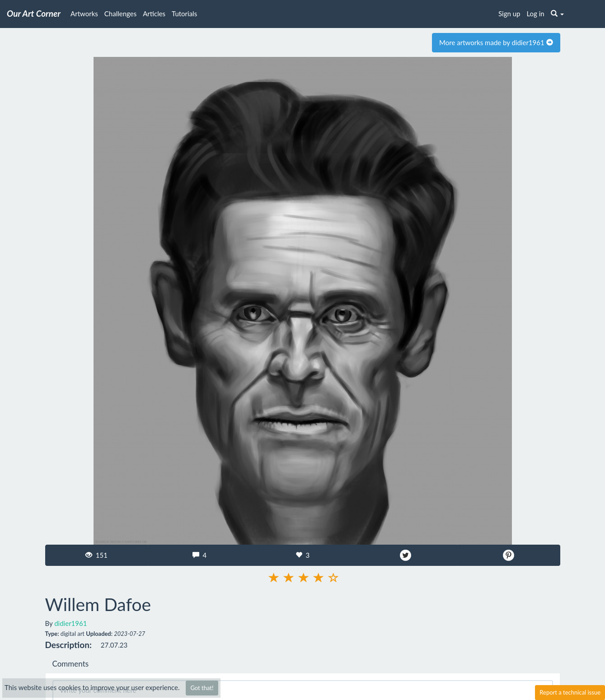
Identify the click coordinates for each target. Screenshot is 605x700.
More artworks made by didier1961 (496, 42)
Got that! (202, 688)
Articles (154, 14)
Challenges (120, 14)
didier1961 (70, 623)
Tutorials (184, 14)
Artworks (84, 14)
